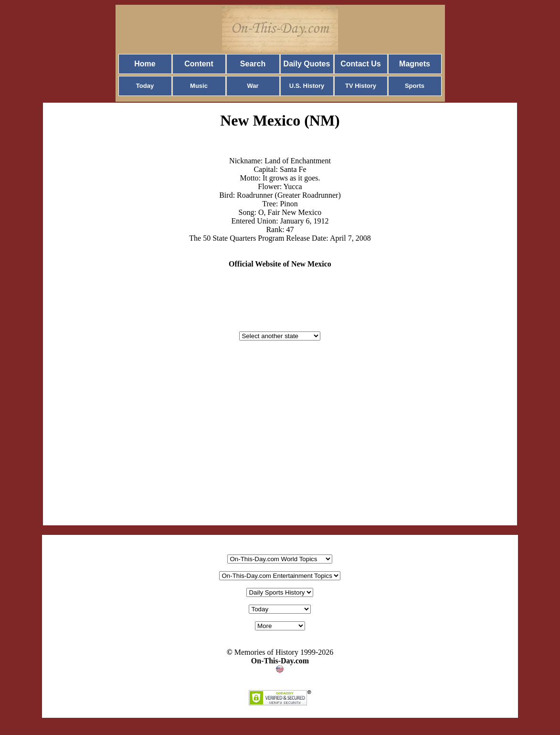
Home (145, 64)
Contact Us (360, 64)
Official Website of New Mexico (280, 264)
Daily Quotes (307, 64)
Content (199, 64)
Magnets (415, 64)
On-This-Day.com (280, 661)
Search (253, 64)
